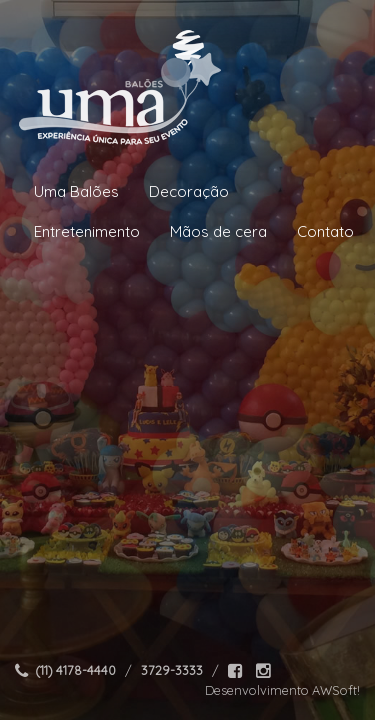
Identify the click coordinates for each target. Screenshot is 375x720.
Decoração (189, 191)
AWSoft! (336, 690)
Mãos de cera (218, 231)
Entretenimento (87, 231)
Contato (325, 231)
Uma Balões (76, 191)
